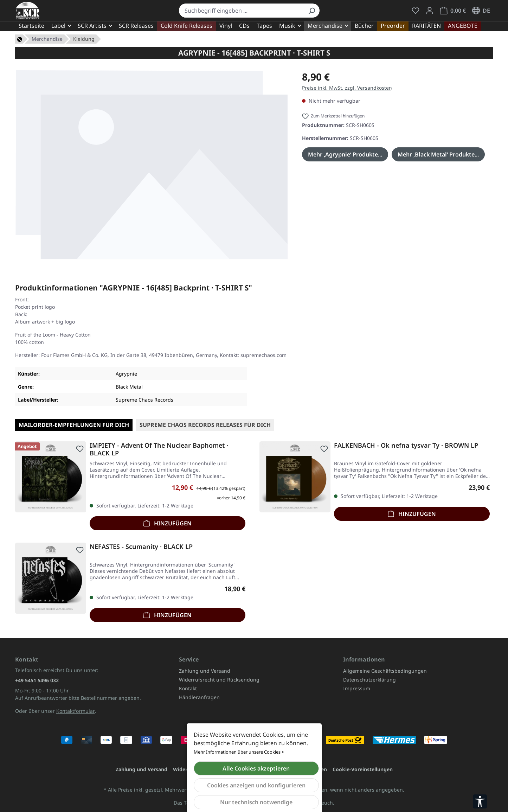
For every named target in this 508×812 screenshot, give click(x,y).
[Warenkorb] (453, 11)
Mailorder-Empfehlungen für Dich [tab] (74, 425)
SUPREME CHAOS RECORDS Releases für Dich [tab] (205, 425)
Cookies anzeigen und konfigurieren (256, 785)
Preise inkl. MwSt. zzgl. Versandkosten (347, 88)
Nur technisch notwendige (256, 802)
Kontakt (188, 688)
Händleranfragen (199, 697)
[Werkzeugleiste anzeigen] (480, 801)
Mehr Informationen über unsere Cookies (237, 752)
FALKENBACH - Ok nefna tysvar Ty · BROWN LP (406, 445)
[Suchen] (311, 11)
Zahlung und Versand (205, 671)
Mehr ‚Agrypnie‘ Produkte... (345, 154)
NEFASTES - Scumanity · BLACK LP (141, 547)
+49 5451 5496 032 (37, 680)
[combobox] (241, 11)
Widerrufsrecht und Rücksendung (219, 680)
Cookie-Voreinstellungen (363, 769)
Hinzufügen (168, 522)
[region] (152, 165)
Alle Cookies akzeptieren (256, 768)
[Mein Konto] (430, 11)
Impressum (357, 688)
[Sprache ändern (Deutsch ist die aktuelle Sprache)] (481, 11)
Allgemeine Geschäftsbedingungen (385, 671)
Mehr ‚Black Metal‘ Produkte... (438, 154)
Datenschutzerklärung (369, 680)
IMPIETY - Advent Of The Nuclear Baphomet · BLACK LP (159, 449)
